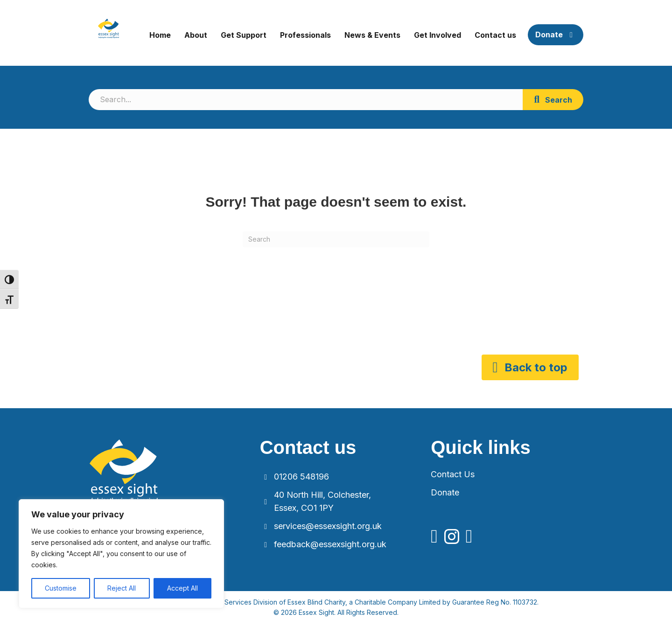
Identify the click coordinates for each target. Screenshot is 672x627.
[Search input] (306, 100)
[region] (121, 554)
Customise (61, 588)
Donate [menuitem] (556, 35)
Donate (445, 492)
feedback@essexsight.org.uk (330, 544)
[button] (553, 100)
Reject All (122, 588)
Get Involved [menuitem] (437, 35)
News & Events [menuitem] (372, 35)
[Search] (336, 239)
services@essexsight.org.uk (328, 526)
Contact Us (453, 474)
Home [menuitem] (160, 35)
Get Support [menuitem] (244, 35)
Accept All (182, 588)
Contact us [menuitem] (495, 35)
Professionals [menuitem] (305, 35)
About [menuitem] (196, 35)
